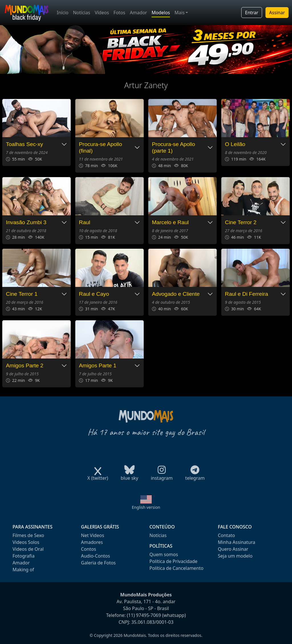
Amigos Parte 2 (25, 365)
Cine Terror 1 (22, 294)
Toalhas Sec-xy (25, 144)
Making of (23, 570)
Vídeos (102, 13)
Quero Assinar (233, 549)
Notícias (82, 13)
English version (146, 507)
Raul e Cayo (94, 294)
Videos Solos (26, 542)
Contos (89, 549)
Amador (138, 13)
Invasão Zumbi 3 (26, 222)
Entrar (252, 13)
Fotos (119, 13)
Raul (85, 222)
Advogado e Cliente (176, 294)
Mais (180, 13)
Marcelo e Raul (170, 222)
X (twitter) (98, 476)
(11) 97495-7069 (144, 615)
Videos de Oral (28, 549)
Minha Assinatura (237, 542)
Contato (226, 535)
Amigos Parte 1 (98, 365)
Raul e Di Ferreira (247, 294)
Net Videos (93, 535)
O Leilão (235, 144)
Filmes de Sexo (28, 535)
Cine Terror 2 (241, 222)
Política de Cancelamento (176, 568)
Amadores (92, 542)
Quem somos (164, 554)
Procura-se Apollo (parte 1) (174, 147)
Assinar (277, 13)
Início (63, 13)
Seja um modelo (235, 556)
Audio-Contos (96, 556)
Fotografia (24, 556)
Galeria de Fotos (98, 563)
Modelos (161, 13)
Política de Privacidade (173, 561)
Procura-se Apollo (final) (101, 147)
